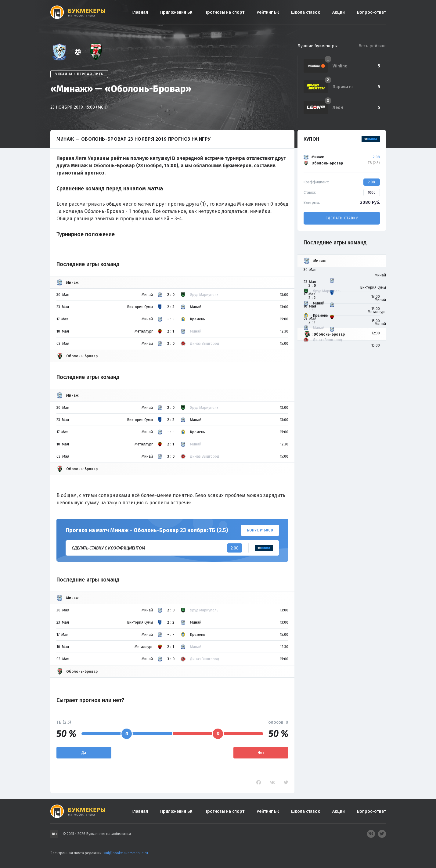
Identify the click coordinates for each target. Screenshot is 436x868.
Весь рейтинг (372, 46)
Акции (339, 12)
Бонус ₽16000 (260, 530)
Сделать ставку (342, 218)
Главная (140, 12)
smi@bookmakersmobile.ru (126, 853)
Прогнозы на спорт (224, 12)
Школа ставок (306, 12)
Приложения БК (176, 12)
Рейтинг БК (268, 12)
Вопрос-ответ (371, 12)
